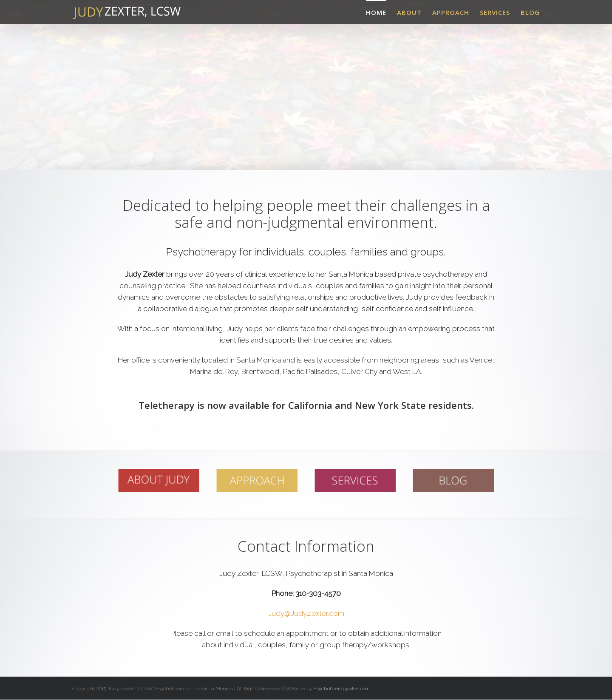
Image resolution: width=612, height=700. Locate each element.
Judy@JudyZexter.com (306, 613)
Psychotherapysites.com (341, 689)
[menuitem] (381, 12)
